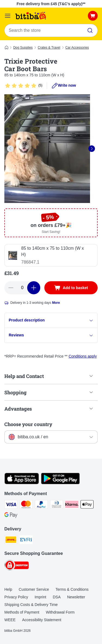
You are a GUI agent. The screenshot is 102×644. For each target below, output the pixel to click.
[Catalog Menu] (8, 16)
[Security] (17, 566)
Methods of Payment (22, 612)
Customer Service (34, 589)
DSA (57, 597)
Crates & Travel (49, 48)
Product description (51, 320)
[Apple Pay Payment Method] (87, 505)
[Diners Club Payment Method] (57, 505)
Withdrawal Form (60, 612)
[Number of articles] (22, 288)
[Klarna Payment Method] (72, 505)
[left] (10, 149)
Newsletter (76, 597)
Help (8, 589)
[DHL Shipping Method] (11, 540)
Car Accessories (77, 48)
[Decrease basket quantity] (11, 288)
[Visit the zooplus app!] (22, 483)
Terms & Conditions (72, 589)
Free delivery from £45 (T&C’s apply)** (51, 4)
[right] (92, 149)
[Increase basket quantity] (34, 288)
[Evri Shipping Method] (26, 540)
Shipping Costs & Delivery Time (31, 605)
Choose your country (28, 424)
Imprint (40, 597)
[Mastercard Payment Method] (26, 505)
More (56, 303)
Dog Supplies (23, 48)
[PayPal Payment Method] (41, 505)
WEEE (10, 620)
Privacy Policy (16, 597)
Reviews (51, 335)
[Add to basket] (71, 288)
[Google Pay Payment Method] (11, 516)
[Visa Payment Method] (11, 505)
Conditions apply (83, 356)
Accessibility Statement (42, 620)
